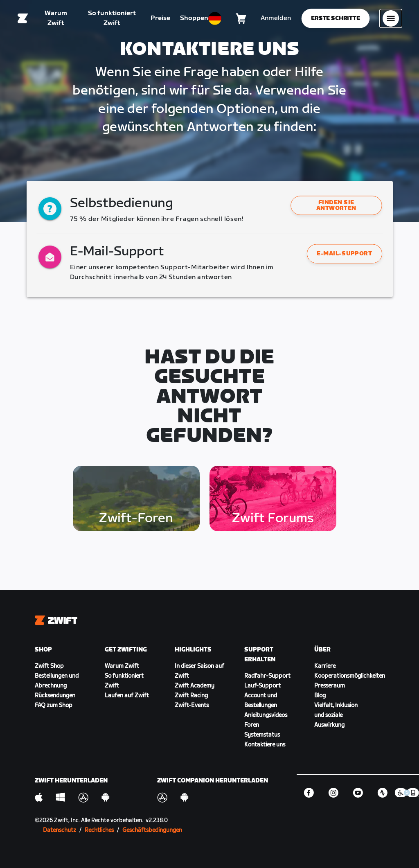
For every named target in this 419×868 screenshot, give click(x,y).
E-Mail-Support (344, 254)
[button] (336, 205)
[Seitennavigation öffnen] (391, 18)
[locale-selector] (215, 18)
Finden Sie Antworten (336, 205)
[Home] (23, 18)
